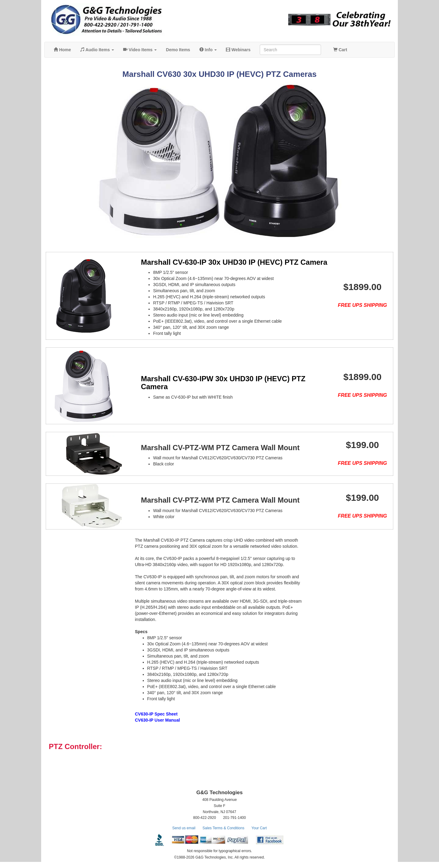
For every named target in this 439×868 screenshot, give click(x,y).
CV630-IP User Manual (158, 726)
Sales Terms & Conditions (223, 834)
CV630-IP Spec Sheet (156, 720)
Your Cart (259, 834)
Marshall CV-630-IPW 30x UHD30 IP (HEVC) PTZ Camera (215, 383)
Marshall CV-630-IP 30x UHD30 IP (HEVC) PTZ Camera (226, 262)
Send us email (184, 834)
